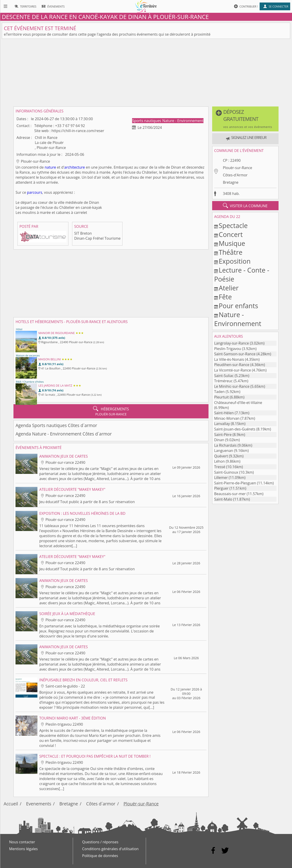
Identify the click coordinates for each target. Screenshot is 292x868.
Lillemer (221, 478)
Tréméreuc (223, 381)
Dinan (219, 440)
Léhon (220, 461)
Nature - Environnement (183, 121)
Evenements (39, 804)
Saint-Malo (223, 499)
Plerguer (221, 488)
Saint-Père (223, 435)
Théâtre (231, 252)
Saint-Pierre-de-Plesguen (235, 483)
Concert (231, 234)
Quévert (221, 456)
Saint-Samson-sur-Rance (235, 354)
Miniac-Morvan (227, 418)
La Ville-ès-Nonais (229, 359)
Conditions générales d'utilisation (110, 849)
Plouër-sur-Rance (237, 168)
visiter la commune (245, 206)
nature (50, 167)
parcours (34, 192)
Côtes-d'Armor (235, 175)
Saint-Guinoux (226, 472)
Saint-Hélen (224, 413)
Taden (219, 392)
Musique (232, 243)
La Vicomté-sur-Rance (233, 370)
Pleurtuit (222, 397)
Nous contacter (22, 842)
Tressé (220, 467)
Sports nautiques (147, 121)
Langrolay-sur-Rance (232, 343)
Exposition (235, 261)
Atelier (229, 288)
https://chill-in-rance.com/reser (78, 131)
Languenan (224, 451)
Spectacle (233, 225)
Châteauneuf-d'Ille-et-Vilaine (238, 403)
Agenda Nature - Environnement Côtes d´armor (64, 434)
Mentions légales (23, 849)
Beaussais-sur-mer (230, 494)
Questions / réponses (100, 842)
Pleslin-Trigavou (228, 349)
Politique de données (100, 856)
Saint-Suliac (224, 376)
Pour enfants (239, 306)
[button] (245, 119)
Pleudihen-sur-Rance (232, 365)
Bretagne (231, 182)
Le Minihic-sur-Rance (232, 386)
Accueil (11, 804)
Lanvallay (222, 424)
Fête (225, 297)
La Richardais (226, 445)
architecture (75, 167)
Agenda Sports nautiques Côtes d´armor (56, 425)
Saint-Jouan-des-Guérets (235, 429)
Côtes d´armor (101, 804)
